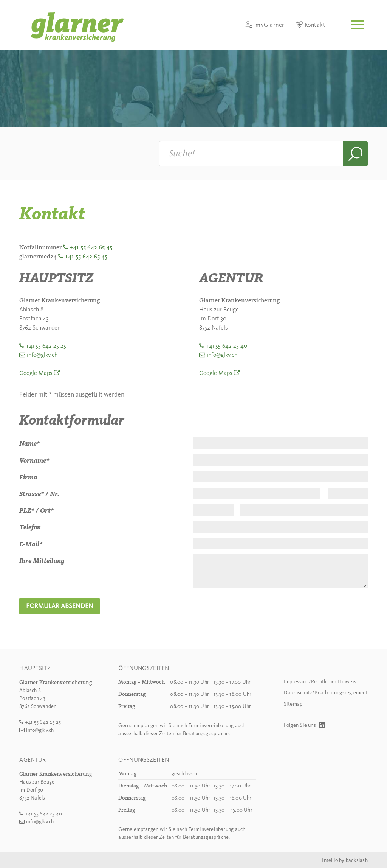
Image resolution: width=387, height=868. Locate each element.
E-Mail (31, 544)
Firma (28, 477)
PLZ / (29, 510)
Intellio (330, 860)
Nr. (55, 494)
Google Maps (36, 373)
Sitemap (293, 704)
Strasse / (34, 494)
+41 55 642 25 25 (46, 346)
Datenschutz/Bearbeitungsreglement (326, 693)
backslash (357, 860)
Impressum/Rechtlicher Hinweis (320, 682)
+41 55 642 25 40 (226, 346)
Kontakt (311, 25)
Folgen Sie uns (304, 725)
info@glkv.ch (42, 355)
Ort (47, 510)
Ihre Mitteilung (42, 561)
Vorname (34, 460)
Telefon (30, 527)
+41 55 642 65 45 (91, 247)
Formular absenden (60, 606)
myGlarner (265, 25)
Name (29, 443)
